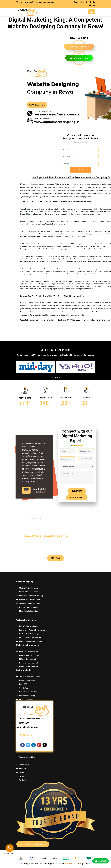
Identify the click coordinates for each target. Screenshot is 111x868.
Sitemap (21, 776)
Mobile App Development (27, 651)
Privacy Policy (23, 761)
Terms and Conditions (26, 757)
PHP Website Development (28, 626)
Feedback (21, 769)
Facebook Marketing (26, 696)
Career (20, 772)
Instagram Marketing (26, 700)
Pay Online (22, 780)
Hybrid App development (27, 667)
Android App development (28, 655)
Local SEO (22, 684)
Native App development (27, 663)
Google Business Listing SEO (29, 680)
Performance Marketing (27, 692)
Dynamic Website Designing (28, 592)
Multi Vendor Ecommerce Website (31, 642)
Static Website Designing (27, 588)
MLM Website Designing (27, 611)
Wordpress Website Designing (29, 603)
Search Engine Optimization (28, 676)
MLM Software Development (29, 638)
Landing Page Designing (27, 607)
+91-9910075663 (26, 2)
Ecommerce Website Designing (30, 596)
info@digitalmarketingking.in (27, 727)
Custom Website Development (29, 634)
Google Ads (22, 688)
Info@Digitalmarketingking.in (45, 2)
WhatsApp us (79, 58)
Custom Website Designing (28, 600)
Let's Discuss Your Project (33, 844)
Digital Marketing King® (78, 864)
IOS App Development (26, 659)
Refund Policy (23, 765)
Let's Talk (55, 537)
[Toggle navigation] (92, 12)
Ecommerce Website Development (31, 630)
